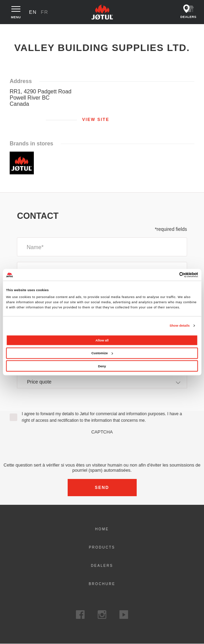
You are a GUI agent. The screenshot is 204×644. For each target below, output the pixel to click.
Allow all (102, 340)
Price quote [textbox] (39, 382)
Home (14, 31)
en (33, 12)
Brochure (102, 584)
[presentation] (102, 448)
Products (102, 547)
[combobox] (102, 382)
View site (96, 120)
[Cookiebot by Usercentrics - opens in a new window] (168, 275)
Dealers (102, 566)
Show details (179, 326)
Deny (102, 366)
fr (45, 12)
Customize (102, 353)
